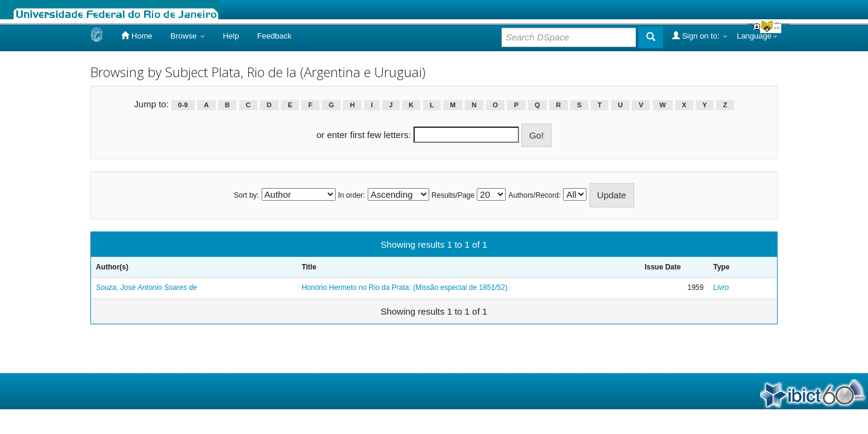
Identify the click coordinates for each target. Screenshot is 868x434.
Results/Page (453, 195)
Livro (721, 288)
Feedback (274, 36)
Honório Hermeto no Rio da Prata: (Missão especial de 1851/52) (404, 288)
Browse (188, 36)
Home (137, 36)
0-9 (183, 105)
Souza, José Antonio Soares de (146, 288)
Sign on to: (700, 36)
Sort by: (246, 195)
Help (231, 36)
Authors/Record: (535, 195)
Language (757, 36)
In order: (352, 195)
